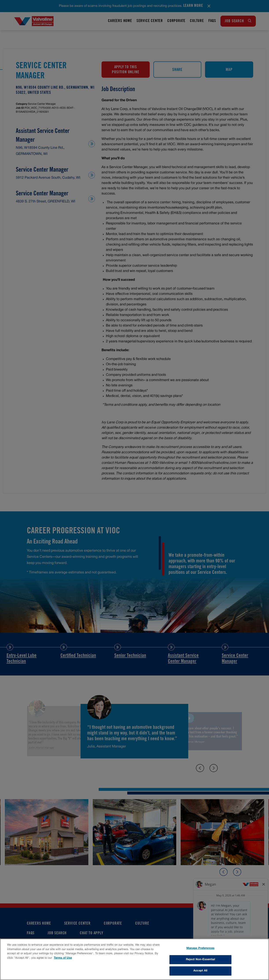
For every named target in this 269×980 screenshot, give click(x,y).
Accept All (200, 971)
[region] (134, 959)
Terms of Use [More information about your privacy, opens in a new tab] (63, 958)
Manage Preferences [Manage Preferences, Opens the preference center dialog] (200, 948)
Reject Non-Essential (200, 960)
